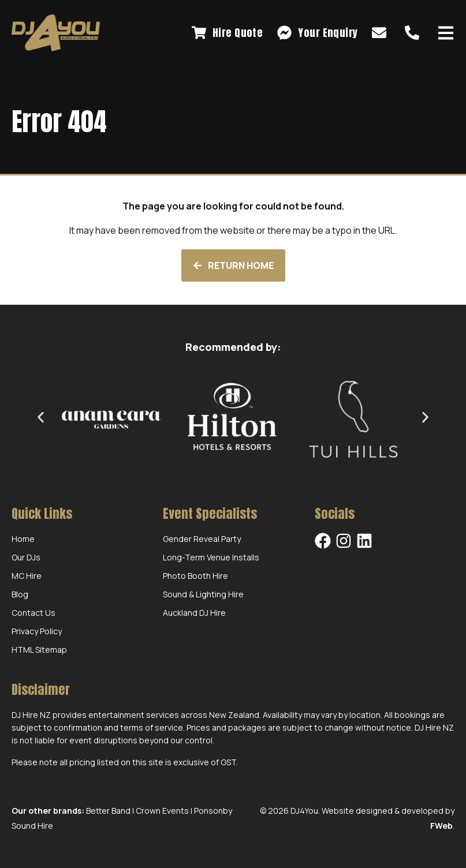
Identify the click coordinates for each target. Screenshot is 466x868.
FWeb (441, 826)
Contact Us (33, 613)
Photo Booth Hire (195, 576)
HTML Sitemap (39, 650)
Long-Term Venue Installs (211, 557)
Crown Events (162, 811)
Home (23, 539)
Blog (20, 594)
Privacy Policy (37, 631)
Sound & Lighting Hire (203, 594)
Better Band (108, 811)
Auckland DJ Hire (194, 613)
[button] (41, 417)
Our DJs (26, 557)
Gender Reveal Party (202, 539)
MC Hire (27, 576)
